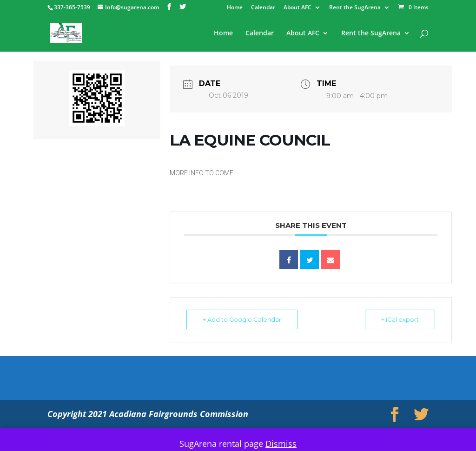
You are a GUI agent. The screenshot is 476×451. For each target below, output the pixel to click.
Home (235, 8)
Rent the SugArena (355, 8)
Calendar (263, 8)
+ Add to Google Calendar (242, 319)
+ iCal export (400, 319)
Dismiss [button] (281, 444)
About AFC (297, 8)
